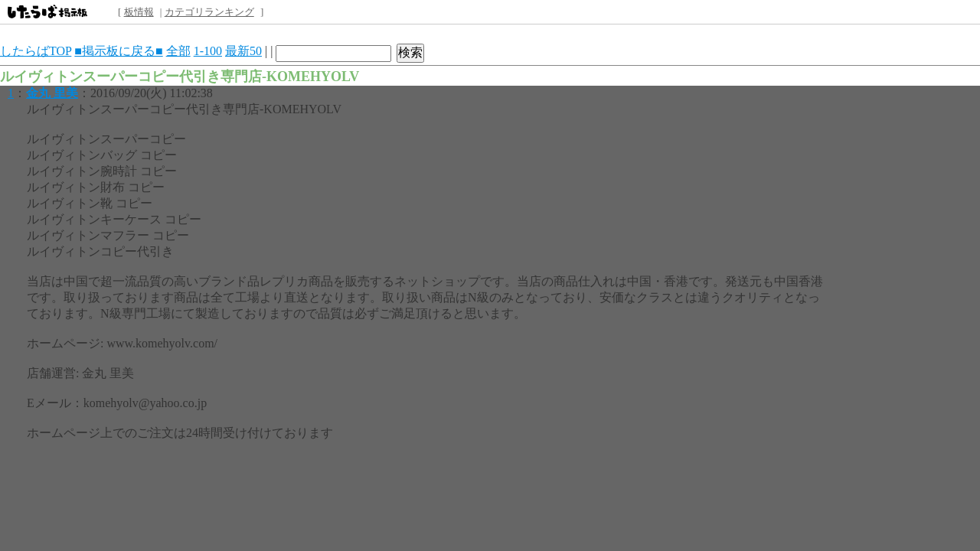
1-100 (208, 51)
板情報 (139, 12)
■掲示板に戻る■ (118, 51)
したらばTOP (36, 51)
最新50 (243, 51)
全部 (178, 51)
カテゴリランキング (209, 12)
